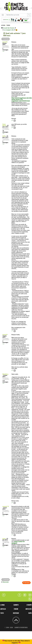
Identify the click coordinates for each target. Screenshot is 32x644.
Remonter (6, 582)
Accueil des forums (9, 28)
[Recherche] (16, 15)
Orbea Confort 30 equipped (18, 542)
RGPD (30, 613)
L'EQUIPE (29, 605)
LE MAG (2, 605)
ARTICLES (3, 609)
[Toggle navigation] (3, 15)
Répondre (26, 583)
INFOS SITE (29, 609)
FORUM (16, 609)
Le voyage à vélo (9, 30)
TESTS (2, 613)
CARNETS (16, 605)
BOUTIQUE (16, 613)
